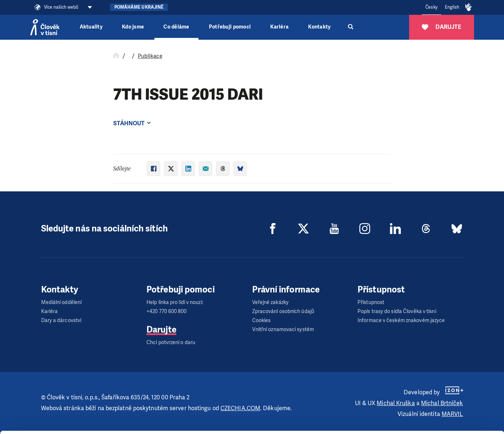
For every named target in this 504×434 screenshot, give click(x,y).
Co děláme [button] (176, 27)
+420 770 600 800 (167, 311)
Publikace (150, 56)
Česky (431, 7)
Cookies (262, 320)
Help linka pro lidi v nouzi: (175, 302)
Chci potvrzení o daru (171, 342)
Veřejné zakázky (271, 302)
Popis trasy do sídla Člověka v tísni (397, 311)
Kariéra (279, 27)
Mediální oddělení (62, 302)
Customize (444, 399)
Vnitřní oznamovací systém (283, 329)
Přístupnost (371, 302)
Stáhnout (129, 123)
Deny (444, 417)
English (452, 7)
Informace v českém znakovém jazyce (401, 320)
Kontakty (319, 27)
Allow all (444, 381)
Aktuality (91, 27)
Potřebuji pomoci (230, 27)
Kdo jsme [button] (133, 27)
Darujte (161, 330)
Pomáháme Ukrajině (139, 7)
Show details (111, 425)
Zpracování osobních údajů (283, 311)
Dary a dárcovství (61, 320)
